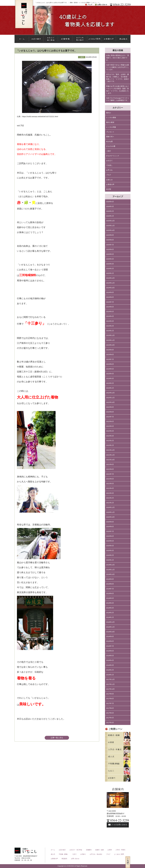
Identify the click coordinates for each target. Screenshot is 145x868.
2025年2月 (110, 269)
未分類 (109, 189)
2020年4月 (110, 546)
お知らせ (109, 180)
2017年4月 (110, 718)
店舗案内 (89, 850)
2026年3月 (110, 206)
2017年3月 (110, 723)
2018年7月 (110, 646)
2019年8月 (110, 584)
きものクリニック (113, 156)
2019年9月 (110, 579)
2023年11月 (110, 340)
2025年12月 (110, 221)
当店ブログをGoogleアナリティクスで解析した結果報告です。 (118, 99)
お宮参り (83, 854)
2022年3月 (110, 436)
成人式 (53, 854)
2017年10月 (110, 689)
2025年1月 (110, 273)
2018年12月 (110, 622)
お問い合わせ (75, 859)
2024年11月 (110, 283)
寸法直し (109, 165)
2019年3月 (110, 608)
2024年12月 (110, 278)
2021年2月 (110, 498)
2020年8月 (110, 527)
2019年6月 (110, 594)
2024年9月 (110, 292)
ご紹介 (109, 151)
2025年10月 (110, 230)
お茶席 (110, 850)
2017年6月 (110, 708)
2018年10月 (110, 632)
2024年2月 (110, 326)
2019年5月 (110, 598)
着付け (109, 113)
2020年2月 (110, 555)
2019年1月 (110, 617)
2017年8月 (110, 699)
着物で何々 (110, 137)
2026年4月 (110, 202)
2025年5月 (110, 254)
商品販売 (64, 859)
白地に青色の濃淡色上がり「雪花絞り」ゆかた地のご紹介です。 (118, 58)
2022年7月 (110, 417)
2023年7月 (110, 359)
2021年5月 (110, 484)
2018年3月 (110, 665)
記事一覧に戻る (57, 738)
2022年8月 (110, 412)
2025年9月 (110, 235)
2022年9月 (110, 407)
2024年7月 (110, 302)
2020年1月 (110, 560)
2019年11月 (110, 570)
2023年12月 (110, 335)
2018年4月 (110, 660)
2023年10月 (110, 345)
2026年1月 (110, 216)
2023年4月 (110, 374)
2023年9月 (110, 350)
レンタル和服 (111, 127)
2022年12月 (110, 393)
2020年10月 (110, 517)
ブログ (109, 175)
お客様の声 (110, 184)
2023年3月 (110, 379)
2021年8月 (110, 469)
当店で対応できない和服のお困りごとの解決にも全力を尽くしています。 (118, 67)
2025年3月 (110, 264)
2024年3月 (110, 321)
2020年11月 (110, 512)
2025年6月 (110, 249)
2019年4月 (110, 603)
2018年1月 (110, 675)
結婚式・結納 (100, 850)
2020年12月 (110, 507)
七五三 (74, 854)
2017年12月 (110, 679)
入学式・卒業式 (120, 850)
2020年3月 (110, 551)
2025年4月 (110, 259)
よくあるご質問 (119, 854)
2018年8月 (110, 641)
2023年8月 (110, 355)
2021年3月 (110, 493)
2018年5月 (110, 656)
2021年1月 (110, 503)
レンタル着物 (111, 118)
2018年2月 (110, 670)
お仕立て (109, 161)
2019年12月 (110, 565)
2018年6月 (110, 651)
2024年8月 (110, 297)
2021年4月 (110, 488)
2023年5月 (110, 369)
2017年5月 (110, 713)
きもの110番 (111, 146)
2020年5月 (110, 541)
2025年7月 (110, 245)
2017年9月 (110, 694)
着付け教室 (110, 122)
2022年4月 (110, 431)
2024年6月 (110, 307)
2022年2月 (110, 441)
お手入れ (109, 170)
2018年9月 (110, 636)
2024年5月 (110, 312)
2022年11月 (110, 398)
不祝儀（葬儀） (64, 854)
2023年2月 (110, 383)
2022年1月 (110, 445)
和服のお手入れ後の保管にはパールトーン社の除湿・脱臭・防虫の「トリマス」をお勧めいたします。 (118, 90)
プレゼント (110, 132)
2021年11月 (110, 455)
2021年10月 (110, 460)
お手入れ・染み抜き (96, 854)
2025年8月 (110, 240)
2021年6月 (110, 479)
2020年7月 (110, 531)
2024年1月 (110, 331)
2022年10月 (110, 402)
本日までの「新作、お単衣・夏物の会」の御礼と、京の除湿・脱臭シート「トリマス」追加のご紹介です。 (118, 78)
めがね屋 (109, 142)
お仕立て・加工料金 (76, 850)
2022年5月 (110, 426)
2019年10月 (110, 574)
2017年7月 (110, 703)
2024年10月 (110, 288)
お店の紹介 (62, 850)
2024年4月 (110, 316)
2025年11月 (110, 226)
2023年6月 (110, 364)
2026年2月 (110, 211)
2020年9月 (110, 522)
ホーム (53, 850)
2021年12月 (110, 450)
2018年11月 (110, 627)
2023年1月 (110, 388)
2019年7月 (110, 589)
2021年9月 (110, 464)
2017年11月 (110, 684)
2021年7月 (110, 474)
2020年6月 (110, 536)
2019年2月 (110, 613)
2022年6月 (110, 421)
